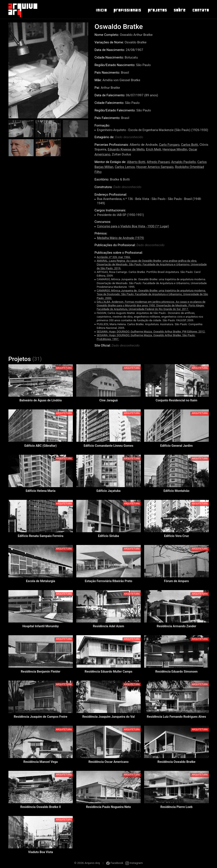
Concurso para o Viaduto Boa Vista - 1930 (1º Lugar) (133, 226)
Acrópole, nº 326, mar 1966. (114, 257)
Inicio (101, 10)
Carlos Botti (190, 145)
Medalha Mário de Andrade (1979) (120, 238)
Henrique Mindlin (175, 149)
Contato (201, 10)
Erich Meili (154, 149)
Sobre (179, 10)
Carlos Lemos (125, 167)
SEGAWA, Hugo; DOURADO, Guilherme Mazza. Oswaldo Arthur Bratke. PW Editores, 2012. (151, 332)
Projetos (157, 10)
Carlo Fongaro (169, 145)
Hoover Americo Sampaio (155, 167)
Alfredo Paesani (158, 162)
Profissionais (127, 10)
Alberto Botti (136, 162)
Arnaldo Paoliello (184, 162)
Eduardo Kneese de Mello (126, 149)
